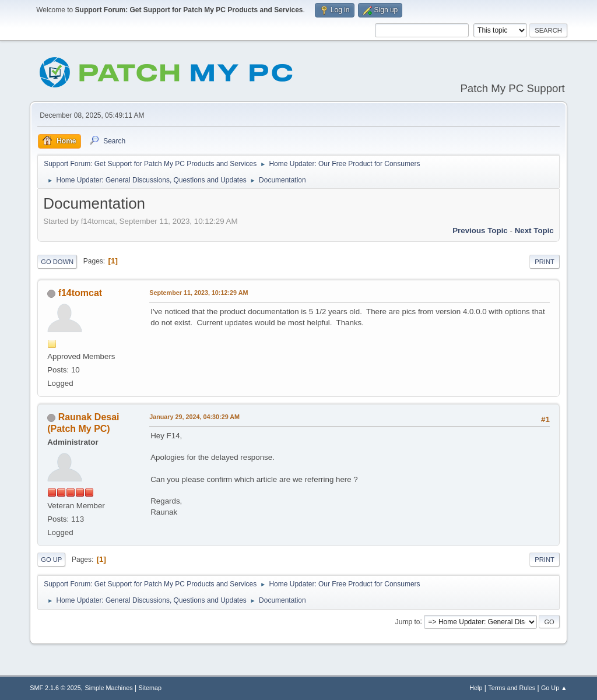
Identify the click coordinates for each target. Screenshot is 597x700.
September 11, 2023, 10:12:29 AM (199, 293)
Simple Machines (109, 688)
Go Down (57, 262)
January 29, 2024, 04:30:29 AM (194, 417)
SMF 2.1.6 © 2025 (55, 688)
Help (476, 688)
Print (545, 262)
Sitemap (150, 688)
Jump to (408, 621)
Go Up (51, 560)
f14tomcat (80, 293)
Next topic (534, 231)
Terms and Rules (512, 688)
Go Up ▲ (554, 688)
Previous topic (480, 231)
